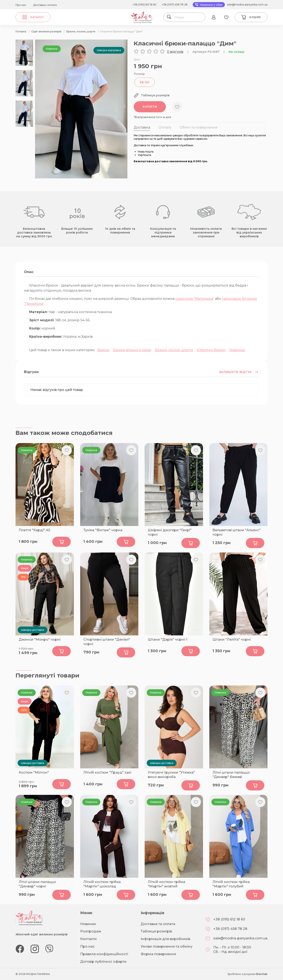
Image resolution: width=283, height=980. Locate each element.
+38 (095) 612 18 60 (144, 5)
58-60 (145, 82)
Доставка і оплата (45, 5)
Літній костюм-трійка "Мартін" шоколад (102, 884)
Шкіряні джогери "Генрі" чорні (170, 532)
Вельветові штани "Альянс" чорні (236, 532)
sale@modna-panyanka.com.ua (247, 5)
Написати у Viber (209, 5)
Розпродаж (91, 931)
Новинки (237, 350)
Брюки (103, 350)
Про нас (21, 5)
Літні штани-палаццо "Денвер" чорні (37, 884)
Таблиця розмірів (156, 931)
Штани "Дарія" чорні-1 (168, 639)
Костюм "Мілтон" (34, 772)
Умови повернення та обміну (167, 946)
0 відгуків (175, 52)
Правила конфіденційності (104, 954)
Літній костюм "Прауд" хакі (107, 772)
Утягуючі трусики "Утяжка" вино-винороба (171, 775)
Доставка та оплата (158, 924)
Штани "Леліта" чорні (232, 639)
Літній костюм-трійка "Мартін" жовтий (166, 884)
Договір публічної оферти (103, 962)
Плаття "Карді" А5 (34, 530)
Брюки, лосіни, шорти (174, 350)
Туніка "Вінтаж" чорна (103, 530)
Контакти (88, 939)
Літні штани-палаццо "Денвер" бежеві (231, 775)
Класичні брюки (211, 350)
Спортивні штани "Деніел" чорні (107, 642)
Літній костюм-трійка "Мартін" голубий (231, 884)
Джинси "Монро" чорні (40, 639)
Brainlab (262, 974)
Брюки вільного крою (132, 350)
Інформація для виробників (165, 939)
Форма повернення (158, 954)
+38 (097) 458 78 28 (175, 5)
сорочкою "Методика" (195, 299)
